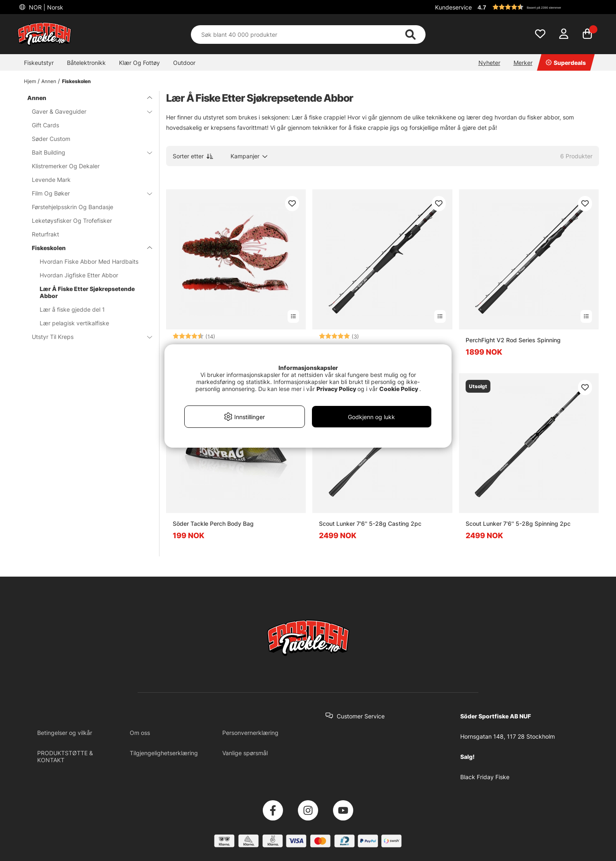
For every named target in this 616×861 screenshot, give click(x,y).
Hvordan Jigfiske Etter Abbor (79, 275)
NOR (45, 7)
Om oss (140, 733)
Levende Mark (51, 180)
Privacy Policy (336, 389)
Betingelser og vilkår (65, 733)
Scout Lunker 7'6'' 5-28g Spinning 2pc (518, 524)
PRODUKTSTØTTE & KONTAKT (65, 756)
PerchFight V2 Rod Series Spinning (513, 340)
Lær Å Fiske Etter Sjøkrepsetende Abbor (87, 292)
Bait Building (87, 152)
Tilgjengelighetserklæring (164, 753)
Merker (523, 63)
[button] (537, 7)
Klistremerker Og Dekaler (66, 166)
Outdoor (184, 63)
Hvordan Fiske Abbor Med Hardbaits (89, 261)
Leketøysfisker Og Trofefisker (72, 221)
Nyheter (489, 63)
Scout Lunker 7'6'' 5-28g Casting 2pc (370, 524)
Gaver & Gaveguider (87, 111)
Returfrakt (45, 234)
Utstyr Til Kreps (87, 337)
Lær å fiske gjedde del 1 (72, 309)
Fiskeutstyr (39, 63)
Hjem (30, 81)
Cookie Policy (399, 389)
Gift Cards (45, 125)
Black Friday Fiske (485, 777)
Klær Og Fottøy (139, 63)
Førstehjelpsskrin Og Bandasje (73, 207)
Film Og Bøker (87, 193)
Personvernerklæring (250, 733)
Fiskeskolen (76, 81)
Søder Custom (51, 139)
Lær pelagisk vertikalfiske (74, 323)
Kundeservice (453, 7)
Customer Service (361, 716)
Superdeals (566, 63)
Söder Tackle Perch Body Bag (213, 524)
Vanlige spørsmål (245, 753)
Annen (49, 81)
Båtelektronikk (86, 63)
